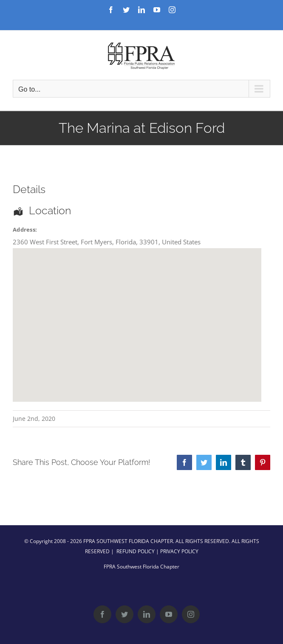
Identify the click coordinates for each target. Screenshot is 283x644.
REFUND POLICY (136, 551)
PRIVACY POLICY (179, 551)
